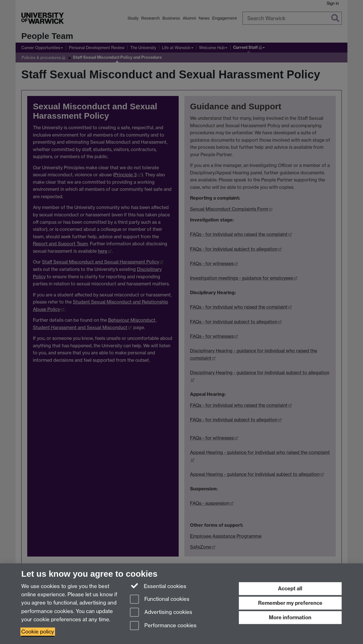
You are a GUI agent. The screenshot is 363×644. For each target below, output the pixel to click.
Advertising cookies (161, 613)
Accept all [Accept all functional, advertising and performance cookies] (290, 588)
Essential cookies (158, 586)
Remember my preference (290, 603)
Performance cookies (163, 626)
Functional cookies (160, 600)
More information (290, 617)
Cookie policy (38, 632)
